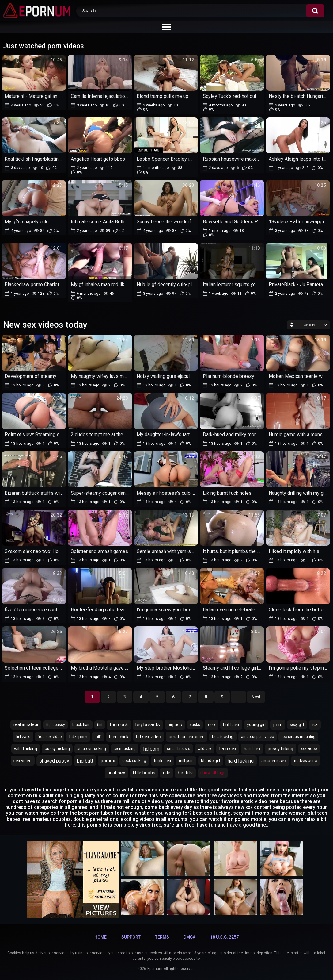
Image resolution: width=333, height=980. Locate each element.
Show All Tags (213, 773)
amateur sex (274, 761)
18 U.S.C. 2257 (224, 937)
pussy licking (280, 749)
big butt (85, 761)
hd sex (23, 737)
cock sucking (134, 761)
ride (167, 773)
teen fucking (125, 749)
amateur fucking (92, 749)
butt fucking (223, 737)
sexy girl (297, 725)
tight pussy (56, 725)
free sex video (50, 737)
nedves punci (306, 761)
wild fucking (26, 749)
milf (98, 737)
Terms (162, 937)
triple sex (163, 761)
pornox (108, 761)
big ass (175, 725)
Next (256, 697)
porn (278, 725)
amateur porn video (257, 737)
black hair (81, 725)
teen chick (119, 737)
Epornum (155, 969)
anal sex (116, 773)
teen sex (228, 749)
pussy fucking (57, 749)
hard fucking (241, 761)
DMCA (189, 937)
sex (212, 725)
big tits (185, 773)
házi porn (78, 737)
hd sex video (149, 737)
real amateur (26, 724)
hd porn (151, 749)
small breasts (179, 749)
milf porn (186, 761)
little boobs (144, 773)
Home (100, 937)
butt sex (231, 725)
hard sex (252, 749)
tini (100, 725)
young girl (256, 724)
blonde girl (210, 761)
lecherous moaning (299, 737)
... (238, 697)
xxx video (309, 749)
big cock (119, 725)
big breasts (148, 725)
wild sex (204, 749)
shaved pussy (54, 761)
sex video (23, 761)
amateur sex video (187, 737)
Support (131, 937)
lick (315, 724)
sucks (195, 725)
